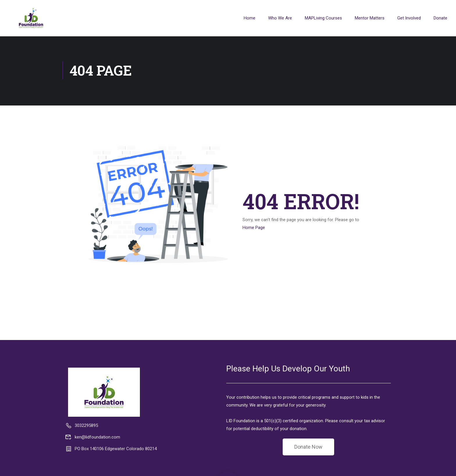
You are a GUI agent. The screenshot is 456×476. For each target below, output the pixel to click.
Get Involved (409, 18)
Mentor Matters (370, 18)
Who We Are (280, 18)
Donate (440, 18)
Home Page (254, 228)
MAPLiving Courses (323, 18)
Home (250, 18)
